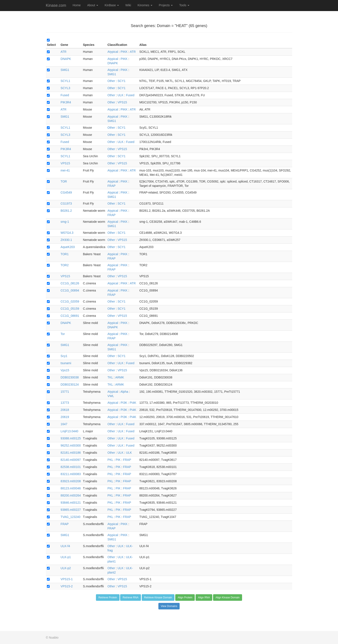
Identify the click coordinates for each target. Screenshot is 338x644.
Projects (166, 5)
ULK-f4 (65, 546)
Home (77, 5)
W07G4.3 (67, 233)
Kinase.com (56, 5)
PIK (118, 460)
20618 (65, 410)
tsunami (66, 363)
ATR (63, 52)
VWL (111, 396)
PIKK (124, 52)
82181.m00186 (71, 453)
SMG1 (65, 70)
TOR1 (65, 254)
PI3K (124, 403)
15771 (65, 392)
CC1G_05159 (70, 309)
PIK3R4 (66, 102)
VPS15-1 (67, 579)
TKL (110, 377)
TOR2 (65, 265)
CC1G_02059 (70, 301)
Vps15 (65, 370)
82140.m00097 (71, 460)
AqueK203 (68, 247)
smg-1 (65, 222)
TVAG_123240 (70, 517)
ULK (120, 95)
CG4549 (66, 192)
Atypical (113, 52)
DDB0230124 (70, 384)
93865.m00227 (71, 510)
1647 (64, 424)
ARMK (120, 377)
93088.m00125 (71, 438)
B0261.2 (66, 211)
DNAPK (66, 59)
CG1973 (66, 203)
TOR (64, 181)
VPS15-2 (67, 586)
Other (111, 81)
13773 (65, 403)
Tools (184, 5)
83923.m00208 (71, 481)
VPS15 (122, 102)
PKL (110, 460)
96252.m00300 (71, 445)
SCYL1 (65, 81)
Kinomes (145, 5)
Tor (63, 334)
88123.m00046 (71, 488)
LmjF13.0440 (69, 431)
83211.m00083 (71, 474)
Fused (65, 95)
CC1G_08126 (70, 283)
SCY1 (122, 81)
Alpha (124, 392)
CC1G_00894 (70, 290)
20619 (65, 417)
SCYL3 (65, 88)
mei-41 (65, 170)
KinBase (112, 5)
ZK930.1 (66, 240)
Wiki (128, 5)
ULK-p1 (66, 557)
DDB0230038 (70, 377)
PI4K (133, 403)
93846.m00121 (71, 503)
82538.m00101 (71, 467)
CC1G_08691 (70, 316)
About (92, 5)
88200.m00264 (71, 495)
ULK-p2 (66, 568)
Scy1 (64, 356)
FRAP (111, 186)
